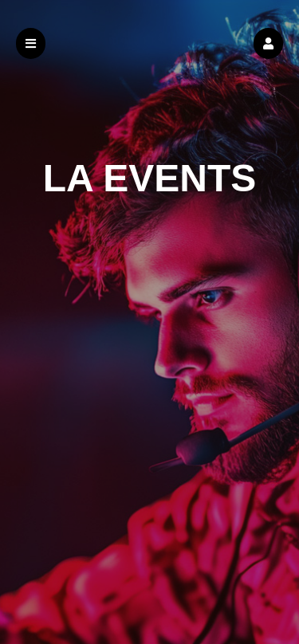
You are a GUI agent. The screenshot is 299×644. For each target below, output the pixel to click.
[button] (268, 43)
